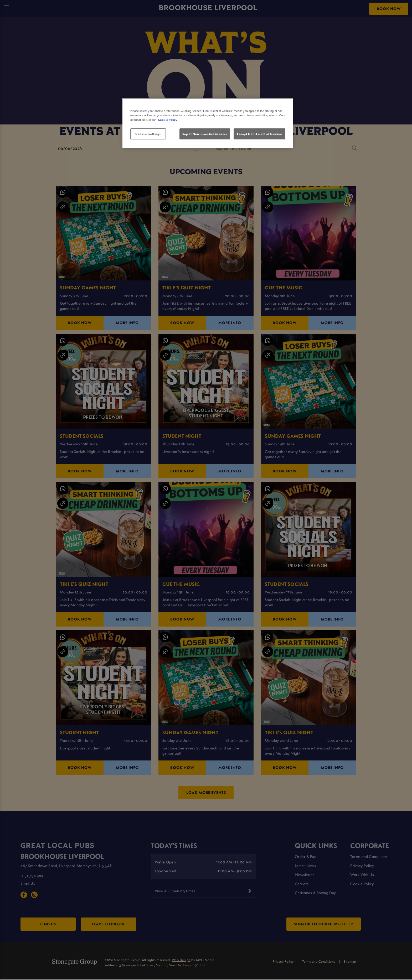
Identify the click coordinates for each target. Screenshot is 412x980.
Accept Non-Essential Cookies (259, 134)
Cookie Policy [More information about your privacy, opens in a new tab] (168, 120)
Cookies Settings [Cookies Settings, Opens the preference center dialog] (148, 134)
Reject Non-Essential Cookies (205, 134)
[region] (208, 123)
